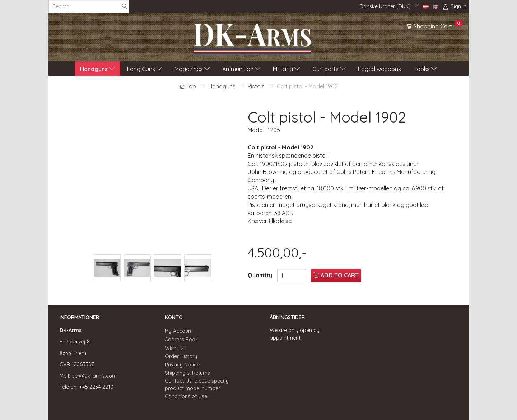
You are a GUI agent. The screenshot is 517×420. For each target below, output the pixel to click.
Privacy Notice (182, 365)
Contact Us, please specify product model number (197, 385)
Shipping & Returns (187, 373)
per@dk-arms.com (94, 376)
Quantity (261, 275)
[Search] (125, 7)
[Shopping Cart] (435, 26)
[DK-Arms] (252, 37)
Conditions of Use (186, 396)
